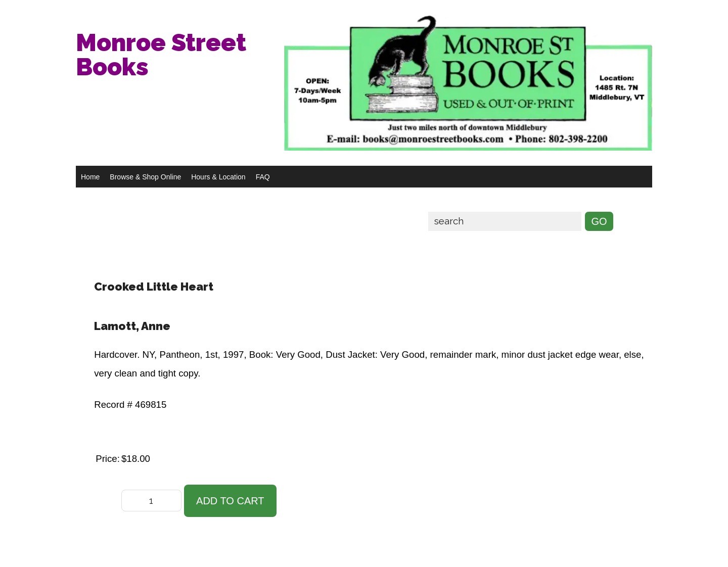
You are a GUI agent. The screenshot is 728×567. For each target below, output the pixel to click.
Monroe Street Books (161, 55)
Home (90, 177)
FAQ (263, 177)
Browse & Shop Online (145, 177)
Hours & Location (218, 177)
